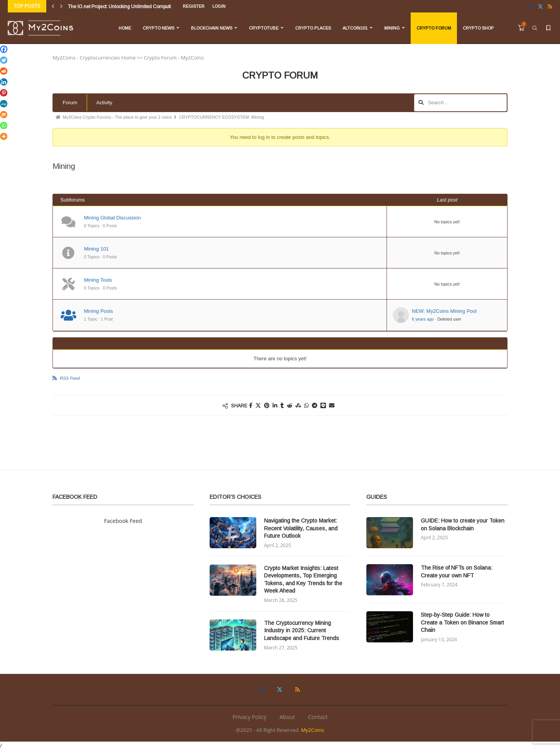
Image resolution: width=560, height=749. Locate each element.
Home (125, 28)
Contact (318, 717)
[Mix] (4, 115)
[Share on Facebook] (251, 405)
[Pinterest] (4, 93)
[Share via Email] (332, 405)
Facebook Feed (123, 521)
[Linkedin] (4, 82)
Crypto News (158, 28)
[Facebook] (531, 6)
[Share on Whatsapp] (306, 405)
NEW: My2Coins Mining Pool (444, 311)
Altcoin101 (355, 28)
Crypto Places (313, 28)
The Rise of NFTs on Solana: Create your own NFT (457, 572)
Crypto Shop (478, 28)
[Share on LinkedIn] (275, 405)
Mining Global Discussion (112, 218)
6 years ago (423, 319)
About (287, 717)
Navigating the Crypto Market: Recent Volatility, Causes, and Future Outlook (301, 528)
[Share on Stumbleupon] (298, 405)
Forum (70, 103)
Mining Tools (98, 280)
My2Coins (312, 730)
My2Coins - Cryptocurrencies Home (94, 58)
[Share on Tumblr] (282, 405)
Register (194, 6)
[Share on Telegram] (315, 405)
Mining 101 (96, 249)
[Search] (535, 28)
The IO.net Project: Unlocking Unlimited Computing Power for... (134, 7)
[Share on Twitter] (258, 405)
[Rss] (550, 6)
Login (219, 6)
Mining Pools (98, 311)
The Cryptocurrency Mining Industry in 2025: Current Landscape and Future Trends (302, 631)
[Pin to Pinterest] (267, 405)
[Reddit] (4, 71)
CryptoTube (264, 28)
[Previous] (53, 6)
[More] (4, 136)
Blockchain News (212, 28)
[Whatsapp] (4, 125)
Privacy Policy (249, 717)
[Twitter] (540, 6)
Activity (104, 103)
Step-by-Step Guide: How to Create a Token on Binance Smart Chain (462, 622)
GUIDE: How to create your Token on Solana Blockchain (463, 524)
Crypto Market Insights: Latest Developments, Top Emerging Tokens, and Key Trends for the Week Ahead (303, 580)
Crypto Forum (434, 28)
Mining (392, 28)
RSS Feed (70, 378)
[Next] (61, 6)
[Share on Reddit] (290, 405)
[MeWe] (4, 104)
